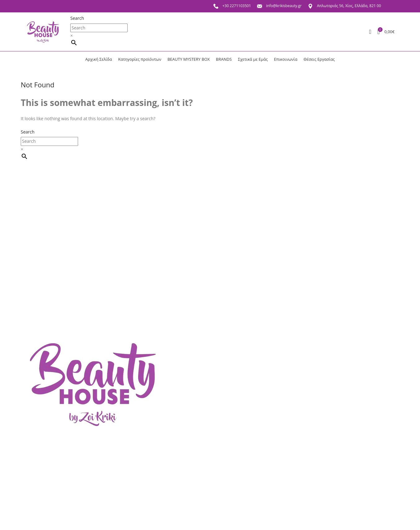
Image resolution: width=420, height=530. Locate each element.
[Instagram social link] (393, 6)
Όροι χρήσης (78, 510)
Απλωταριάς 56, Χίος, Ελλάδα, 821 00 (344, 6)
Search (77, 18)
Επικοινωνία (39, 510)
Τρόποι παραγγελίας (86, 520)
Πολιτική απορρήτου (86, 490)
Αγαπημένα (37, 520)
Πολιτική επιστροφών (87, 500)
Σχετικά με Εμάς (42, 490)
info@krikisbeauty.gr (279, 6)
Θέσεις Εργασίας (43, 500)
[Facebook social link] (389, 6)
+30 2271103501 (232, 6)
